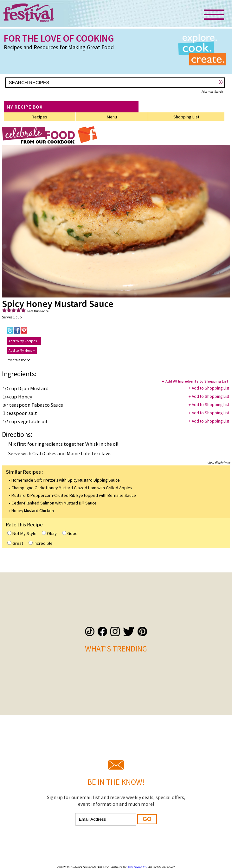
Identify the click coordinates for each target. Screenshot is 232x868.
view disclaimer (219, 463)
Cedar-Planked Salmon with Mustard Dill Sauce (54, 503)
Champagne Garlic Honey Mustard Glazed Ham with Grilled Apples (72, 488)
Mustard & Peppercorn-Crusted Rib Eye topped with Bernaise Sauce (74, 495)
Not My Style (22, 533)
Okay (49, 533)
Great (15, 543)
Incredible (41, 543)
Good (70, 533)
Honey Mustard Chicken (33, 511)
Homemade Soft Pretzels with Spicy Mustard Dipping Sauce (66, 480)
